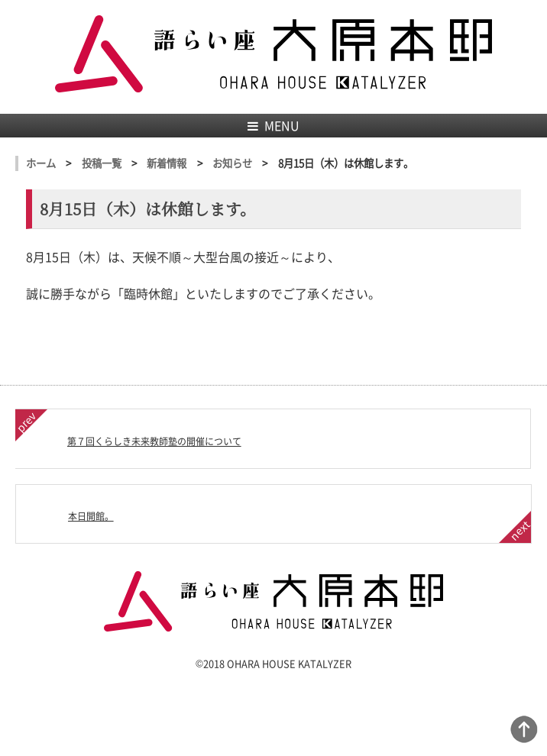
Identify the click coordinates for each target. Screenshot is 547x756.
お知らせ (232, 163)
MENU (273, 125)
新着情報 (167, 163)
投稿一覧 (102, 163)
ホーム (41, 163)
